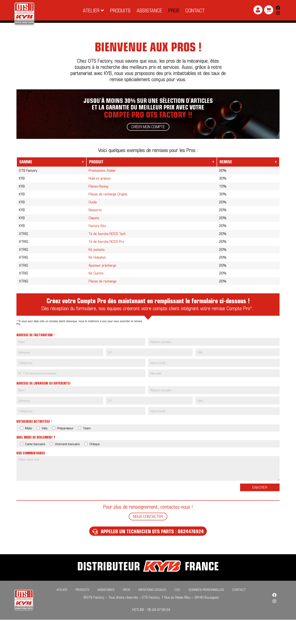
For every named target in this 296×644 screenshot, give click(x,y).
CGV (177, 614)
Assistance (106, 614)
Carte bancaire (35, 468)
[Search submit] (277, 25)
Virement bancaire (67, 468)
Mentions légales (152, 614)
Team (87, 452)
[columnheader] (52, 168)
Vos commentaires (31, 477)
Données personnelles (206, 614)
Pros (127, 614)
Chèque (95, 468)
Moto (29, 452)
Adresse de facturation (36, 359)
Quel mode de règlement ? (36, 462)
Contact (239, 614)
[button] (93, 10)
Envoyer (260, 511)
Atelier (62, 614)
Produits (82, 614)
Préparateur (65, 452)
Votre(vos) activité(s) (34, 446)
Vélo (45, 452)
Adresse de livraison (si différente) (43, 408)
